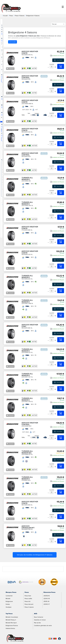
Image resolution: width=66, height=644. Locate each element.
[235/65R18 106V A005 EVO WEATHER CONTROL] (61, 438)
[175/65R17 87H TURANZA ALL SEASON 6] (61, 492)
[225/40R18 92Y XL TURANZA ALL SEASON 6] (61, 364)
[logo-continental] (54, 582)
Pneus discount (29, 604)
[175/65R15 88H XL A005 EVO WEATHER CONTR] (61, 242)
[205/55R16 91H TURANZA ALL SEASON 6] (61, 193)
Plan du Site (37, 623)
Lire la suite (13, 42)
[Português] (55, 639)
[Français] (52, 639)
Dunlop (8, 604)
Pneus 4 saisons (29, 607)
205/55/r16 (47, 596)
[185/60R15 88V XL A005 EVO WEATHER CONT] (61, 340)
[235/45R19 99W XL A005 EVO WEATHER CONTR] (61, 115)
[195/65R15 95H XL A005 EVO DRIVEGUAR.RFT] (61, 541)
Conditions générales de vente (43, 626)
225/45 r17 (47, 604)
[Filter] (58, 24)
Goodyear (9, 607)
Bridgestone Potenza (12, 626)
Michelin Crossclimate (12, 617)
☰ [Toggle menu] (63, 7)
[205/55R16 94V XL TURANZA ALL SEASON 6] (61, 217)
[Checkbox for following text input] (7, 68)
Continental (9, 596)
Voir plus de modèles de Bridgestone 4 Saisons (35, 555)
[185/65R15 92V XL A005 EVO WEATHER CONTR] (61, 144)
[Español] (50, 639)
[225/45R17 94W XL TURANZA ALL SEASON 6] (61, 315)
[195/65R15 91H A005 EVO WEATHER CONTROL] (61, 91)
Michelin (8, 599)
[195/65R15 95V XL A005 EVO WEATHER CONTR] (61, 66)
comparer (11, 69)
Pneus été (28, 601)
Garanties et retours (40, 620)
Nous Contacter (39, 617)
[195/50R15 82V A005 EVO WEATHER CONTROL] (61, 168)
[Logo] (15, 639)
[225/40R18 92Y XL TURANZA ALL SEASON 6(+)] (61, 466)
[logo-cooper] (42, 582)
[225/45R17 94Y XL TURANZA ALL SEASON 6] (61, 389)
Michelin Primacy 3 (11, 620)
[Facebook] (58, 639)
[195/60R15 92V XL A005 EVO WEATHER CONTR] (61, 266)
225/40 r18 (47, 599)
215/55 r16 (46, 601)
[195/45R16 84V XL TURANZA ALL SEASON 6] (61, 291)
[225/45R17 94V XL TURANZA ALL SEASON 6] (61, 413)
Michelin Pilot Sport (11, 623)
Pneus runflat (28, 599)
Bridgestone (9, 601)
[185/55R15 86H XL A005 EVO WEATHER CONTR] (61, 517)
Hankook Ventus (10, 628)
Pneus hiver (28, 596)
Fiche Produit (58, 60)
